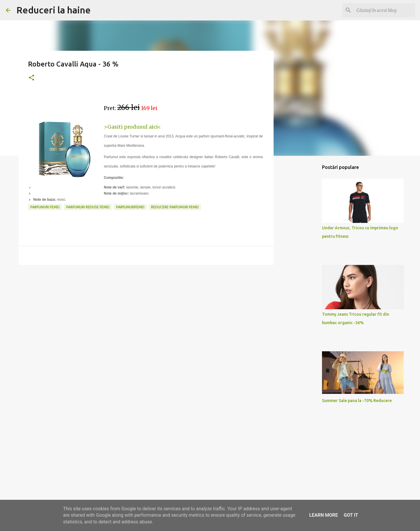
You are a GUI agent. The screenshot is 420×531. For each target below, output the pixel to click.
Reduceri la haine (54, 10)
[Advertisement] (146, 315)
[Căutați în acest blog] (385, 10)
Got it (351, 515)
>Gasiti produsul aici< (132, 127)
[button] (32, 78)
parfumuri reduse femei (88, 207)
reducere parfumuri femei (175, 207)
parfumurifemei (130, 207)
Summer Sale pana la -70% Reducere (357, 401)
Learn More (323, 515)
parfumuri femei (45, 207)
